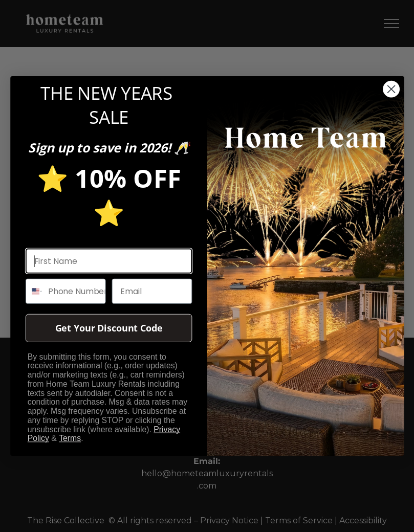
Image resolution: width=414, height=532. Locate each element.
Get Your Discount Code (108, 328)
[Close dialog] (391, 89)
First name (48, 239)
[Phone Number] (74, 291)
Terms (70, 439)
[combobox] (34, 291)
